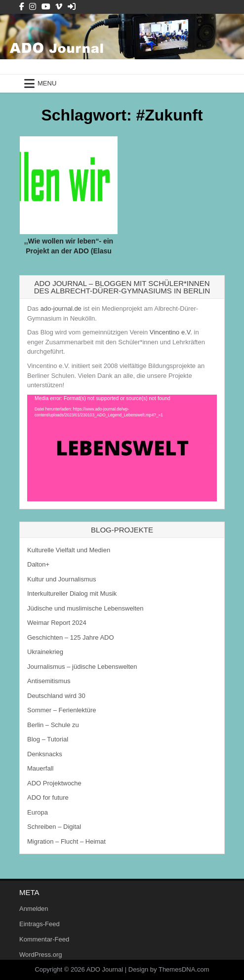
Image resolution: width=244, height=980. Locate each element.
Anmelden (34, 909)
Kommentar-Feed (44, 939)
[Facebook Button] (22, 7)
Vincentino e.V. (171, 332)
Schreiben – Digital (54, 827)
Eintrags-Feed (40, 924)
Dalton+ (38, 564)
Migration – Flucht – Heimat (66, 841)
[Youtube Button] (46, 7)
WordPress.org (41, 955)
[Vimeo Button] (59, 7)
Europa (38, 812)
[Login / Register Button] (72, 7)
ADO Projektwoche (54, 783)
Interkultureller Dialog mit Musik (72, 593)
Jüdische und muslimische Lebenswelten (85, 608)
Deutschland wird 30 (56, 696)
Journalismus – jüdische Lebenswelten (82, 667)
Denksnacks (45, 754)
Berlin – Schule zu (53, 725)
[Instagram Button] (33, 7)
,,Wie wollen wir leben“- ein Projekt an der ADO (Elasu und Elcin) (69, 251)
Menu (47, 83)
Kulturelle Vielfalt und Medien (69, 550)
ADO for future (48, 797)
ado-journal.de (61, 308)
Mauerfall (40, 768)
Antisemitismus (49, 681)
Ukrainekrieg (45, 652)
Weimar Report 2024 (57, 623)
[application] (122, 448)
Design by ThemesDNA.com (169, 969)
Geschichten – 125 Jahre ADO (71, 637)
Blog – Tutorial (48, 739)
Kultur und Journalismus (61, 579)
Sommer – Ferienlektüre (61, 710)
